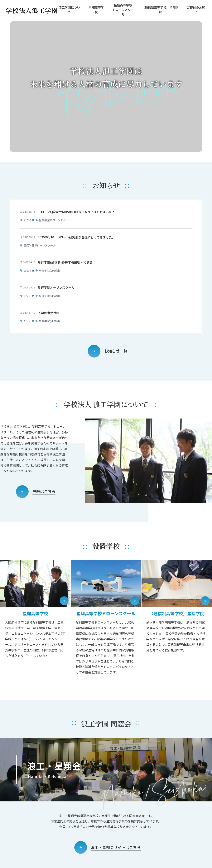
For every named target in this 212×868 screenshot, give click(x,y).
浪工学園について (69, 10)
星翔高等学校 (96, 10)
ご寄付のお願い (196, 10)
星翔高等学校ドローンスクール (123, 10)
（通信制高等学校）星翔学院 (160, 10)
